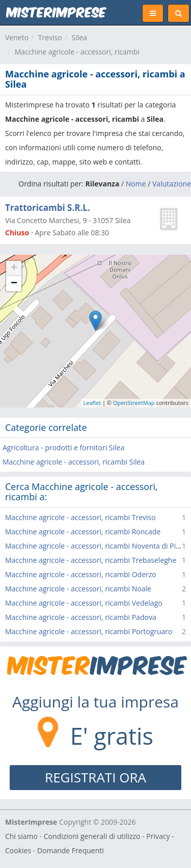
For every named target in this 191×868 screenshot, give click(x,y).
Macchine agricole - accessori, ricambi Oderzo (81, 574)
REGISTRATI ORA (95, 777)
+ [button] (14, 268)
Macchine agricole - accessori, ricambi (77, 52)
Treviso (50, 37)
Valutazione (172, 184)
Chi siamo (21, 836)
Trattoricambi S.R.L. (48, 208)
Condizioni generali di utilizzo (92, 836)
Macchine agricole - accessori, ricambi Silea (74, 462)
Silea (79, 37)
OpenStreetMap (134, 403)
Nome (136, 184)
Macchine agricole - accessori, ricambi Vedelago (84, 603)
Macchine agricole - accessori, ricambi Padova (81, 617)
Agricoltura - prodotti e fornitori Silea (63, 447)
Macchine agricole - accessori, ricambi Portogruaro (89, 631)
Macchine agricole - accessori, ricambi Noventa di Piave (96, 546)
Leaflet (92, 403)
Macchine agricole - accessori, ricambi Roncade (83, 532)
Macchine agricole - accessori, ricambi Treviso (80, 517)
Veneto (17, 37)
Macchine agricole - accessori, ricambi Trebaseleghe (91, 560)
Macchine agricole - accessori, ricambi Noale (78, 589)
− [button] (14, 284)
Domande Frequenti (71, 850)
